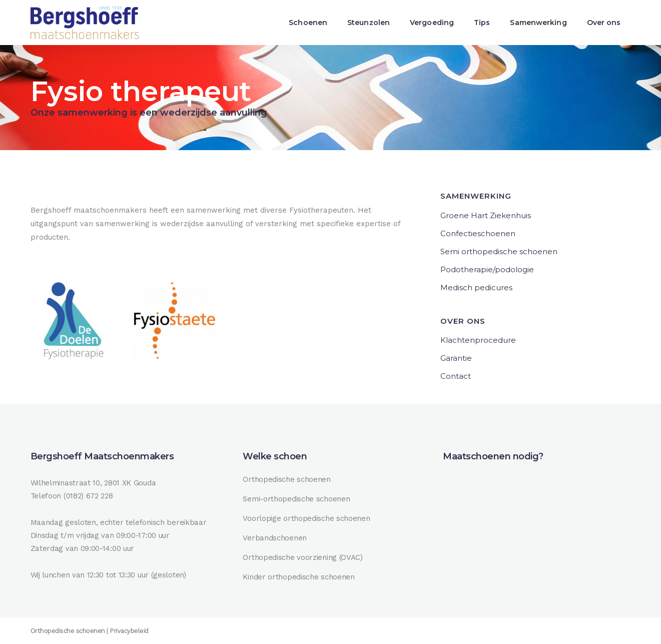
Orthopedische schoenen (286, 479)
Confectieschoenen (478, 233)
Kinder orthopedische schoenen (298, 577)
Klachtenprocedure (478, 340)
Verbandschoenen (275, 538)
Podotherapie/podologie (487, 269)
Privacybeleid (129, 631)
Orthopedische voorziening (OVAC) (302, 557)
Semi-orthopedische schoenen (296, 499)
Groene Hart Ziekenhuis (486, 215)
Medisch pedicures (476, 287)
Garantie (456, 358)
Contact (456, 376)
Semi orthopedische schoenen (499, 251)
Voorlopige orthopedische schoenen (306, 518)
